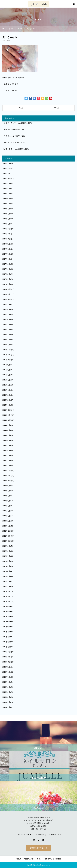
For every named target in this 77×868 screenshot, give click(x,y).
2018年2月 (6, 219)
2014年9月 (6, 425)
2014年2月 (6, 460)
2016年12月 (7, 289)
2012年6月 (6, 561)
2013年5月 (6, 506)
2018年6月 (6, 199)
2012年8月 (6, 551)
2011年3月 (6, 637)
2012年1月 (6, 586)
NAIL (39, 859)
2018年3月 (6, 214)
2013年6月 (6, 501)
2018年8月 (6, 189)
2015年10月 (7, 360)
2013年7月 (6, 496)
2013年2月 (6, 521)
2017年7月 (6, 254)
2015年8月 (6, 370)
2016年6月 (6, 319)
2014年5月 (6, 445)
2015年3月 (6, 395)
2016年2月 (6, 340)
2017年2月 (6, 279)
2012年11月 (7, 536)
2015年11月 (7, 355)
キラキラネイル (8, 136)
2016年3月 (6, 335)
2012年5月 (6, 566)
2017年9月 (6, 244)
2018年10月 (7, 178)
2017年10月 (7, 239)
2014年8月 (6, 430)
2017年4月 (6, 269)
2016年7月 (6, 314)
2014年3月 (6, 455)
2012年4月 (6, 571)
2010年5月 (6, 687)
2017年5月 (6, 264)
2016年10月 (7, 299)
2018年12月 (7, 168)
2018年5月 (6, 204)
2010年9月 (6, 667)
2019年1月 (6, 163)
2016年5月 (6, 325)
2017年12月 (7, 229)
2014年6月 (6, 440)
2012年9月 (6, 546)
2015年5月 (6, 385)
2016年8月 (6, 309)
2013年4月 (6, 511)
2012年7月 (6, 556)
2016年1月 (6, 345)
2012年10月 (7, 541)
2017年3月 (6, 274)
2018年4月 (6, 209)
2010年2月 (6, 702)
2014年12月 (7, 410)
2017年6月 (6, 259)
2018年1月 (6, 224)
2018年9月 (6, 184)
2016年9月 (6, 304)
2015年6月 (6, 380)
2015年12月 (7, 350)
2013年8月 (6, 491)
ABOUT (18, 859)
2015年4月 (6, 390)
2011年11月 (7, 596)
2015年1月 (6, 405)
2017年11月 (7, 234)
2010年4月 (6, 692)
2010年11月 (7, 657)
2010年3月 (6, 697)
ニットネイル (7, 130)
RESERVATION (29, 859)
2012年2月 (6, 581)
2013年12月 (7, 471)
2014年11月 (7, 415)
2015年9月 (6, 365)
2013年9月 (6, 486)
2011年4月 (6, 632)
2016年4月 (6, 330)
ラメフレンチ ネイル (10, 149)
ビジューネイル (8, 143)
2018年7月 (6, 194)
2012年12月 (7, 531)
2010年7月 (6, 677)
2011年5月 (6, 627)
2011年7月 (6, 617)
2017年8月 (6, 249)
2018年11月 (7, 173)
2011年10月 (7, 602)
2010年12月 (7, 652)
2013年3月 (6, 516)
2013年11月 (7, 476)
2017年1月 (6, 284)
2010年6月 (6, 682)
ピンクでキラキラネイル (12, 123)
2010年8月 (6, 672)
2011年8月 (6, 612)
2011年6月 (6, 622)
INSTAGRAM (48, 859)
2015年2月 (6, 400)
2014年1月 (6, 466)
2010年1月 (6, 707)
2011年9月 (6, 607)
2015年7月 (6, 375)
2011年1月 (6, 647)
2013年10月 (7, 481)
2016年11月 (7, 294)
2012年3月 (6, 576)
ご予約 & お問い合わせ (39, 848)
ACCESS (58, 859)
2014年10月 (7, 420)
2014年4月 (6, 450)
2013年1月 (6, 526)
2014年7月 (6, 435)
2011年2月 (6, 642)
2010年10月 (7, 662)
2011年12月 (7, 591)
